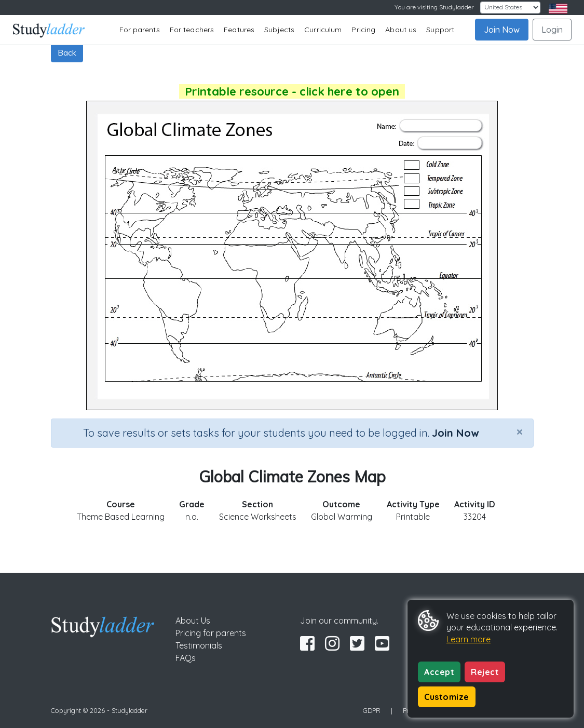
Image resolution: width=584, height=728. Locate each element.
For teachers (192, 30)
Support (440, 30)
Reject (485, 672)
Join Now (502, 30)
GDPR (372, 710)
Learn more (468, 639)
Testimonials (199, 645)
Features (239, 30)
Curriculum (323, 30)
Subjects (279, 30)
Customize (447, 697)
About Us (193, 621)
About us (401, 30)
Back (67, 52)
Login (552, 30)
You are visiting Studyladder (434, 7)
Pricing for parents (211, 633)
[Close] (520, 432)
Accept (439, 672)
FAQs (186, 658)
